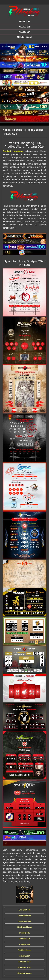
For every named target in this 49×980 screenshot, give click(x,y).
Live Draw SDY (24, 916)
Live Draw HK (24, 910)
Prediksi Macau (24, 37)
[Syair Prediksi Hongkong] (24, 47)
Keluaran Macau (24, 973)
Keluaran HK (24, 956)
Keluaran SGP (24, 967)
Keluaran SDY (24, 962)
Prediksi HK (24, 22)
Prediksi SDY (24, 32)
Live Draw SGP (25, 921)
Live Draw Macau (25, 927)
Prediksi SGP (24, 27)
